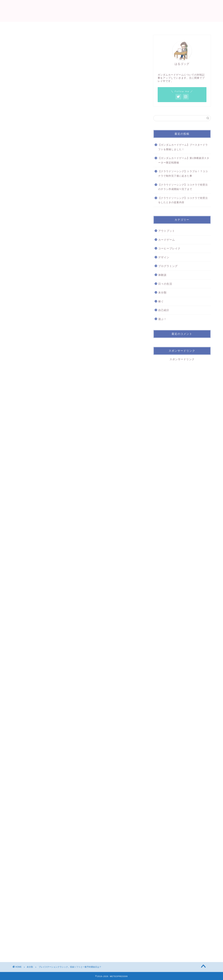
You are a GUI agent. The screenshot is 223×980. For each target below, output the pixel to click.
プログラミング (168, 266)
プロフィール (76, 26)
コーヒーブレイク (169, 248)
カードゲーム (167, 240)
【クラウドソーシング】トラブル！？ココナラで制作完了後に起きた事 (183, 174)
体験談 (162, 275)
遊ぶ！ (162, 319)
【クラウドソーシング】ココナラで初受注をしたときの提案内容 (183, 200)
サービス (99, 26)
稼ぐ (161, 301)
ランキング (120, 26)
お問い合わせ (164, 26)
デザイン (164, 257)
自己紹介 (164, 310)
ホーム (55, 26)
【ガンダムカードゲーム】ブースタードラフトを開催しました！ (183, 147)
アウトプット (167, 231)
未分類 (22, 42)
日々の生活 (165, 284)
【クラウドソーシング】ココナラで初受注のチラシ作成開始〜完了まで (183, 187)
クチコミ (141, 26)
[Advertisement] (78, 822)
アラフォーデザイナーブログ (112, 11)
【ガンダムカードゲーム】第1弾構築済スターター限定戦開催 (184, 160)
